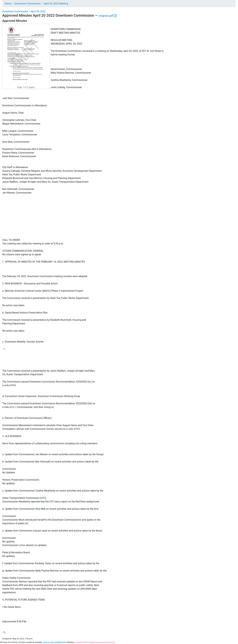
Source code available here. (55, 642)
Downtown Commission (28, 4)
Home (8, 4)
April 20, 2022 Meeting (56, 4)
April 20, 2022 (38, 11)
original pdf (108, 16)
